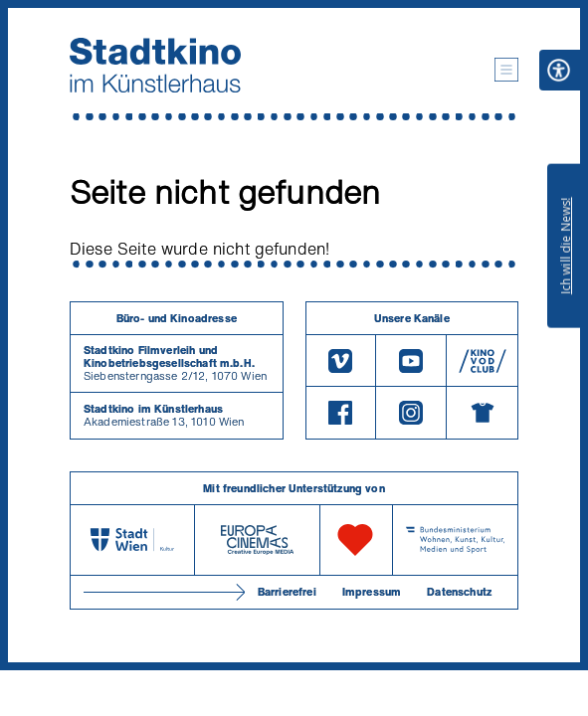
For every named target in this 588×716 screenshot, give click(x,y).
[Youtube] (411, 360)
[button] (506, 70)
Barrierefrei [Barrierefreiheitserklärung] (287, 592)
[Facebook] (341, 413)
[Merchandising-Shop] (482, 413)
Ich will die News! (566, 246)
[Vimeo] (341, 360)
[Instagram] (411, 413)
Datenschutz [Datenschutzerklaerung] (459, 592)
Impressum (372, 592)
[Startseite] (155, 65)
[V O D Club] (482, 360)
